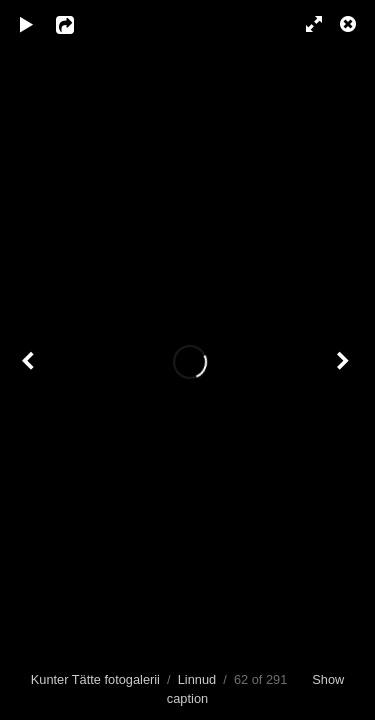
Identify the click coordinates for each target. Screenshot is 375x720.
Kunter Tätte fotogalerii (95, 679)
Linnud (197, 679)
